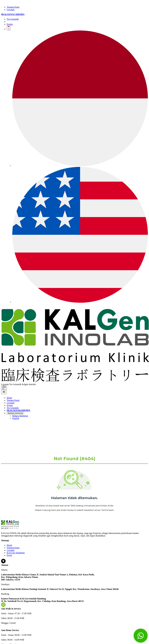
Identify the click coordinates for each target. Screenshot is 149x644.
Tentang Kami (13, 7)
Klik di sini (42, 384)
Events (10, 24)
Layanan (11, 10)
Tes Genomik (13, 19)
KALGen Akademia (16, 553)
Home (9, 398)
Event (9, 555)
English (16, 418)
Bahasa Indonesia (15, 413)
